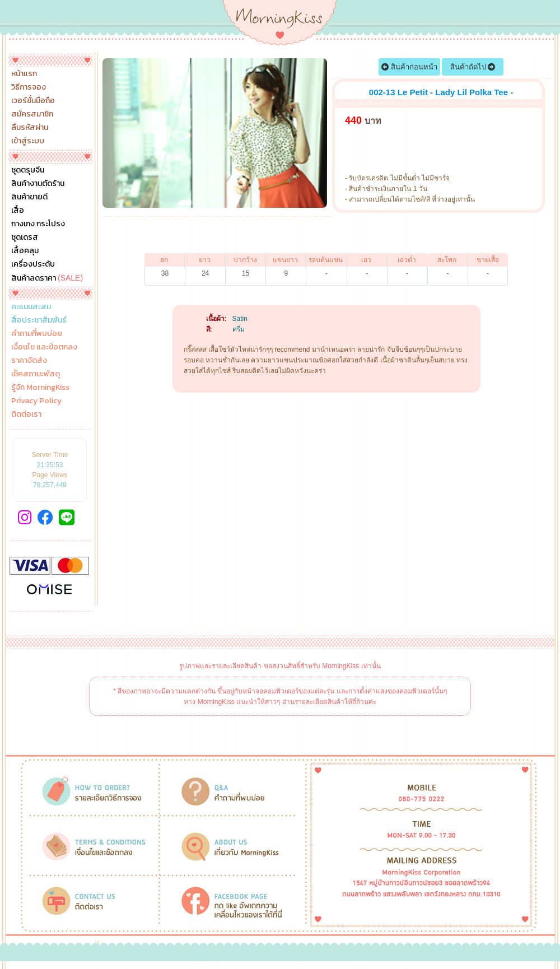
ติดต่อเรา (26, 414)
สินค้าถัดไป (473, 67)
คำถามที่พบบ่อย (37, 334)
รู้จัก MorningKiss (40, 388)
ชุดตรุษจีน (28, 170)
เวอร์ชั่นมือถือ (33, 101)
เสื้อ (18, 211)
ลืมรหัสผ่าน (30, 128)
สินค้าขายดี (29, 197)
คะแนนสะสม (31, 307)
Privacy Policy (36, 401)
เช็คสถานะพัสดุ (36, 374)
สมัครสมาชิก (32, 114)
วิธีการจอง (29, 87)
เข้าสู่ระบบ (28, 141)
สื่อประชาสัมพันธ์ (39, 320)
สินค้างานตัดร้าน (38, 184)
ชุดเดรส (25, 237)
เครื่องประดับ (33, 264)
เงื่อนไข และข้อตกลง (44, 347)
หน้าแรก (24, 74)
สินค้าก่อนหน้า (409, 67)
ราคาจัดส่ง (29, 361)
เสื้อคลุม (25, 251)
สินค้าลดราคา (47, 278)
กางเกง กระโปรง (38, 224)
